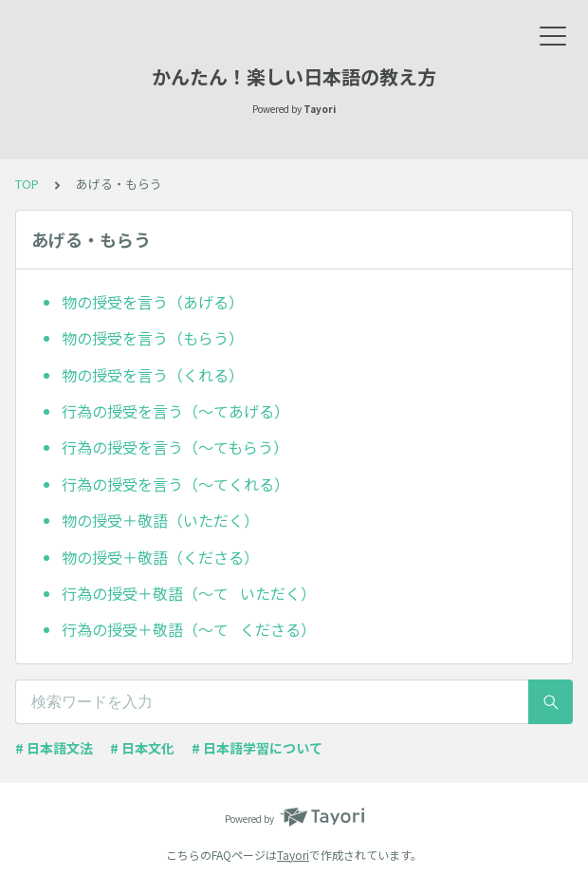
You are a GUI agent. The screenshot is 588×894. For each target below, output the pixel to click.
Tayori (293, 855)
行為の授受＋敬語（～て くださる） (189, 629)
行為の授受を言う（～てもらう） (175, 447)
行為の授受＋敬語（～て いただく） (189, 593)
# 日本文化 (142, 748)
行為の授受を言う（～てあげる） (175, 411)
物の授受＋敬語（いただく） (160, 520)
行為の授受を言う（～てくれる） (175, 484)
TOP (27, 184)
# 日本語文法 (54, 748)
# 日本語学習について (257, 748)
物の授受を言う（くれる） (153, 375)
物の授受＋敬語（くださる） (160, 557)
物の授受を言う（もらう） (153, 338)
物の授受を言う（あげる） (153, 302)
